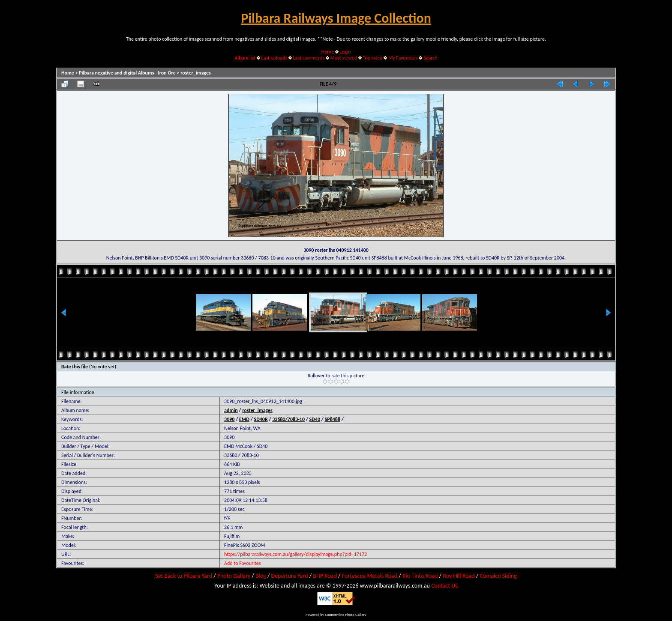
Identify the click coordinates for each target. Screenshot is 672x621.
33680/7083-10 (288, 419)
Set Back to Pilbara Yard (184, 576)
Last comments (309, 58)
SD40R (261, 419)
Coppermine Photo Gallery (346, 614)
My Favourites (403, 58)
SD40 (315, 419)
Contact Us (444, 586)
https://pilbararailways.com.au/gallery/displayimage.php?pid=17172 (295, 554)
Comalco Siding (498, 576)
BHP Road (325, 576)
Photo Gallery (234, 576)
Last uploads (274, 58)
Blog (261, 576)
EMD (244, 419)
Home (328, 52)
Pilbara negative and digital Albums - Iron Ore (127, 73)
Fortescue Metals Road (370, 576)
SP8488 (333, 419)
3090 (229, 419)
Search (430, 58)
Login (345, 52)
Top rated (373, 58)
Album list (245, 58)
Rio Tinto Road (420, 576)
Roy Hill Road (459, 576)
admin (231, 410)
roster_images (196, 73)
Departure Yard (289, 576)
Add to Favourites (242, 563)
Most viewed (343, 58)
